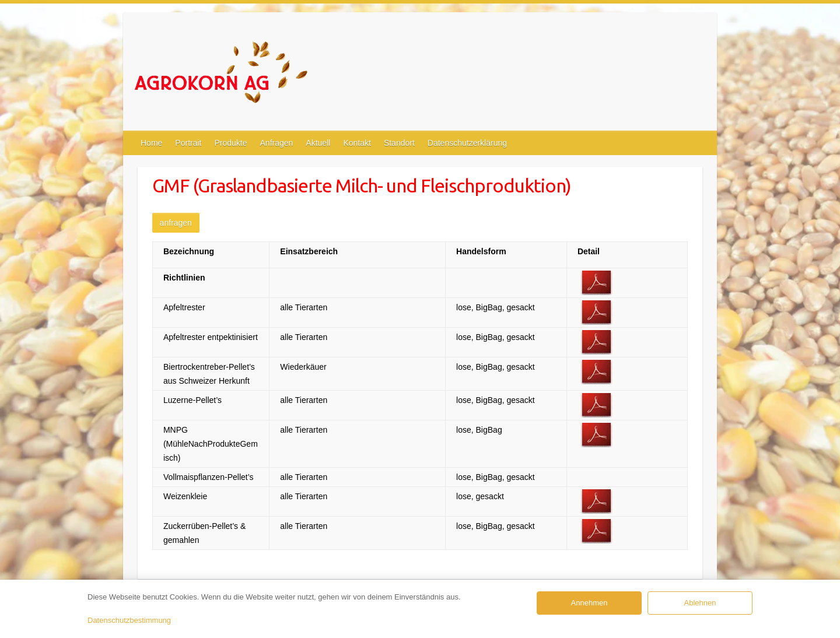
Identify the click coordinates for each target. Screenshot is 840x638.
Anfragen (277, 143)
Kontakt (357, 143)
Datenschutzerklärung (467, 143)
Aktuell (318, 143)
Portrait (188, 143)
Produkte (230, 143)
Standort (399, 143)
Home (151, 143)
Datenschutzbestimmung (129, 620)
